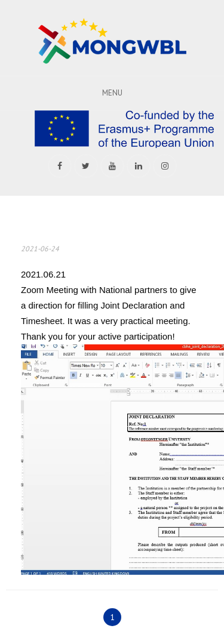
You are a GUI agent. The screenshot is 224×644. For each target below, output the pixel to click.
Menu (112, 93)
